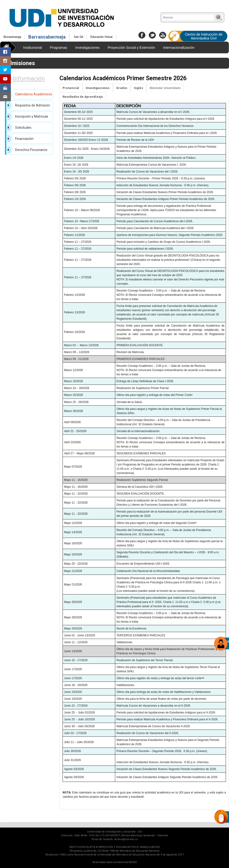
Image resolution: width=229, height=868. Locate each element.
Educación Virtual (101, 37)
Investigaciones (87, 47)
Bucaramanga (12, 37)
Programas (58, 47)
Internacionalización (179, 47)
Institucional (32, 47)
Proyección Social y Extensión (131, 47)
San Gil (78, 37)
